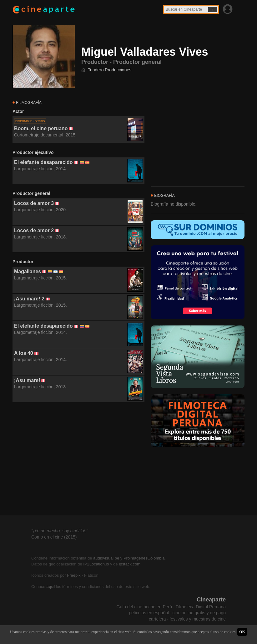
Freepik (74, 575)
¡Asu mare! (27, 380)
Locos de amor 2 (34, 230)
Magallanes (28, 271)
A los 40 (24, 353)
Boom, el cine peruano (41, 128)
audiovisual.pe (106, 558)
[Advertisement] (78, 459)
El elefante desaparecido (43, 162)
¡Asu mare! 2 (29, 299)
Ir (213, 10)
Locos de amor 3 (34, 203)
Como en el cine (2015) (54, 537)
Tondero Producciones (110, 70)
